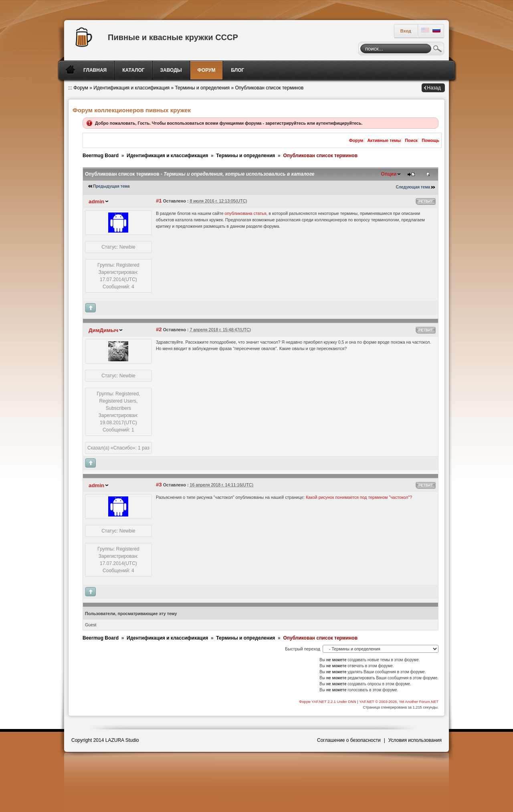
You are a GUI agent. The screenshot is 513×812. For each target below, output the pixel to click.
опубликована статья (246, 213)
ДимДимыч (103, 330)
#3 (159, 485)
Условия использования (415, 740)
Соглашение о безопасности (349, 740)
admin (96, 201)
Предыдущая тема (111, 186)
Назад (434, 88)
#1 (159, 201)
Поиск (438, 50)
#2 (159, 329)
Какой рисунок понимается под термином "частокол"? (359, 497)
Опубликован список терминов (269, 88)
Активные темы (384, 140)
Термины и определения (202, 88)
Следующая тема (413, 187)
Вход (406, 31)
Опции (389, 174)
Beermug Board (101, 156)
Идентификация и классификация (131, 88)
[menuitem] (96, 70)
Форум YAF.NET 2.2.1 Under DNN (328, 702)
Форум (81, 88)
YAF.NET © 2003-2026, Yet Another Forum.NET (399, 702)
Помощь (430, 140)
